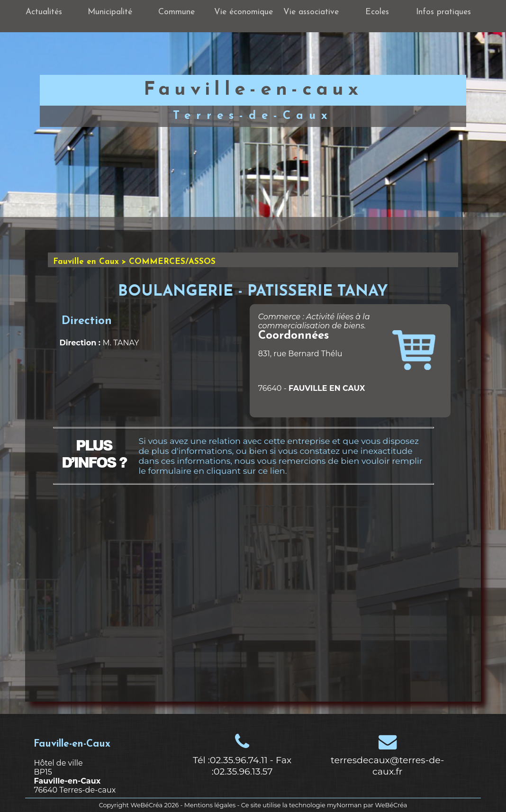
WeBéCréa (146, 805)
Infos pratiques (443, 12)
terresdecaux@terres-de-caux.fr (387, 766)
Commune (176, 12)
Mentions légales (210, 805)
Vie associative (311, 12)
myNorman (344, 805)
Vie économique (244, 12)
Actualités (44, 12)
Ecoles (377, 12)
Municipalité (110, 12)
